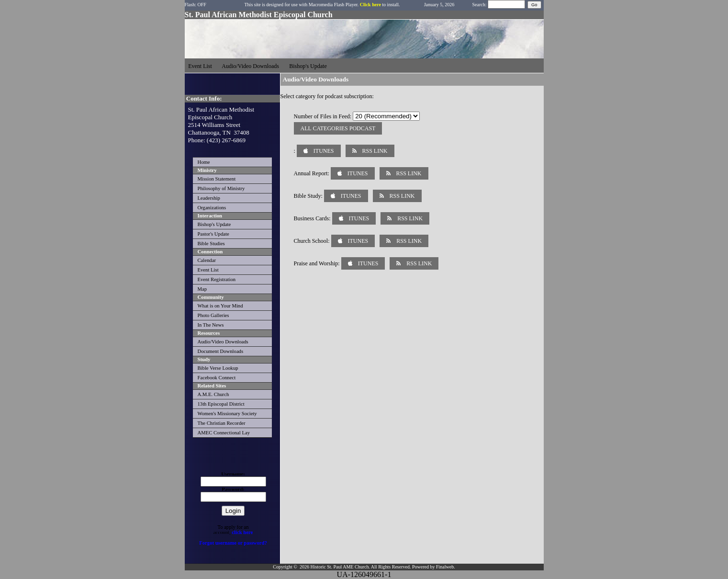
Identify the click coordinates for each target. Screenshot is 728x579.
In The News (211, 325)
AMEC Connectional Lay (224, 433)
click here (242, 532)
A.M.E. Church (213, 394)
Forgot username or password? (233, 543)
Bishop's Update (214, 224)
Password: (233, 489)
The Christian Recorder (222, 423)
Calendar (207, 260)
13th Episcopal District (221, 404)
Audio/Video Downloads (223, 342)
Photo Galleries (213, 315)
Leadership (209, 198)
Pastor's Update (213, 234)
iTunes (319, 151)
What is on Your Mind (220, 306)
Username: (233, 474)
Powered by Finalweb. (434, 567)
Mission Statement (217, 179)
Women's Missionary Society (227, 414)
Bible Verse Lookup (218, 368)
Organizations (212, 208)
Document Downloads (221, 351)
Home (204, 162)
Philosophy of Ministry (221, 188)
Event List (208, 270)
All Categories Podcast (338, 128)
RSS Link (370, 151)
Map (202, 289)
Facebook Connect (217, 378)
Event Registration (217, 279)
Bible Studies (211, 244)
